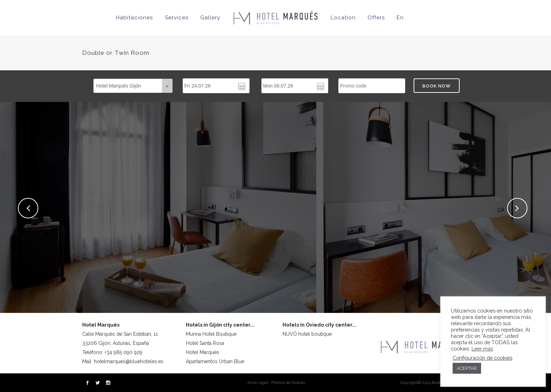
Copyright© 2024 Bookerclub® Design (434, 383)
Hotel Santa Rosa (205, 343)
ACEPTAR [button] (467, 368)
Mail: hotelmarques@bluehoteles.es (123, 361)
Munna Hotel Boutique (211, 334)
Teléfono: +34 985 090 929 (112, 352)
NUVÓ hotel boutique (307, 334)
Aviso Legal (258, 383)
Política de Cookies (288, 383)
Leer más (482, 349)
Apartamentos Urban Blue (215, 361)
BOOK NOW (437, 86)
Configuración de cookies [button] (482, 358)
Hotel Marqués (203, 352)
